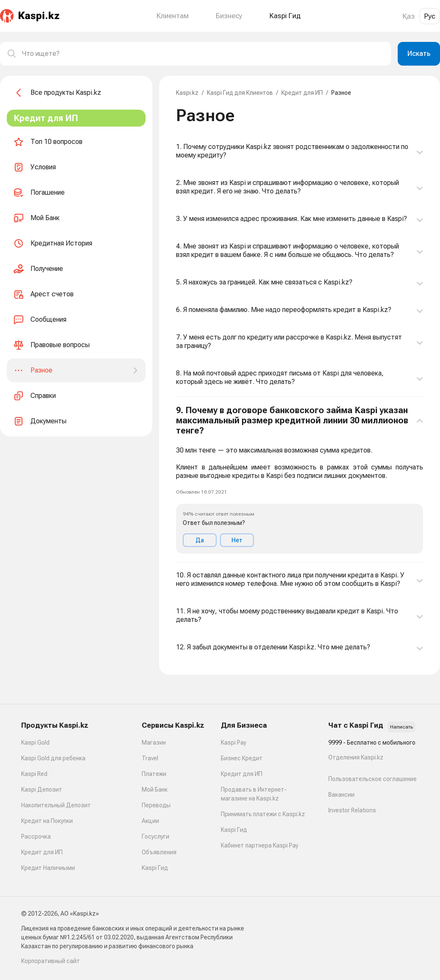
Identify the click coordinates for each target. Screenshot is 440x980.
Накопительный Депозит (56, 805)
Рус (430, 16)
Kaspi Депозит (42, 790)
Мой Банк (155, 790)
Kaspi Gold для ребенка (53, 758)
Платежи (154, 774)
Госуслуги (155, 836)
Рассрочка (36, 836)
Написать (401, 727)
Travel (150, 758)
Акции (150, 821)
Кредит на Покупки (47, 821)
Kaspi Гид (155, 868)
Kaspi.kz (187, 93)
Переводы (156, 805)
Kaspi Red (34, 774)
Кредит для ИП (302, 93)
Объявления (159, 852)
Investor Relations (352, 810)
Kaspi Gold (35, 743)
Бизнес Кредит (242, 758)
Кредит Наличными (48, 868)
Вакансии (341, 795)
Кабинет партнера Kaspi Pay (260, 845)
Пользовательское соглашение (373, 779)
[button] (300, 480)
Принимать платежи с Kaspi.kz (263, 814)
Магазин (154, 743)
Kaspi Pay (234, 743)
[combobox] (203, 54)
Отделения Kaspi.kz (356, 757)
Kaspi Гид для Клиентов (240, 93)
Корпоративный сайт (51, 961)
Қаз (408, 16)
